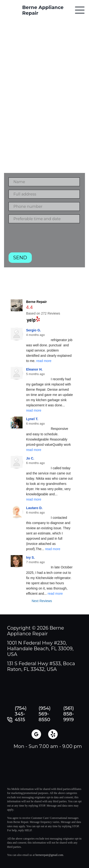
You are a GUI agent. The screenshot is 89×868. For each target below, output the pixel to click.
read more (44, 361)
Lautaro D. (34, 508)
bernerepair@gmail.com (49, 855)
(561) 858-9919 (69, 714)
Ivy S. (30, 557)
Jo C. (30, 458)
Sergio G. (33, 330)
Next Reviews (42, 601)
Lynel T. (32, 419)
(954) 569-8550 (45, 714)
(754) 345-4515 (21, 714)
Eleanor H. (34, 369)
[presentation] (45, 240)
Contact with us (44, 71)
